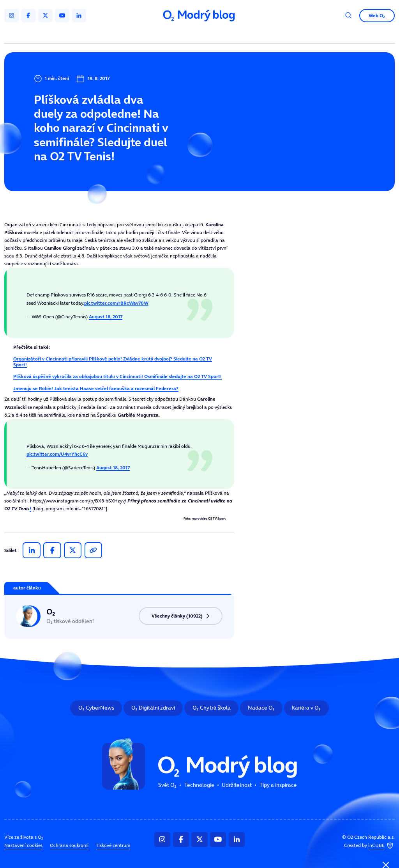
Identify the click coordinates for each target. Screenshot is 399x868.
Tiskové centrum (113, 845)
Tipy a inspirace (261, 34)
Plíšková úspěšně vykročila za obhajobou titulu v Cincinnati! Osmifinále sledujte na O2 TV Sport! (117, 376)
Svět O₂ (129, 34)
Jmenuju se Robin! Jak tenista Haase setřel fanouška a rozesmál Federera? (96, 388)
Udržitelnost (212, 34)
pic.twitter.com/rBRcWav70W (116, 303)
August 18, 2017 (106, 317)
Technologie (168, 34)
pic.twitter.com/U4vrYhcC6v (57, 454)
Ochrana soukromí (69, 845)
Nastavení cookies (23, 845)
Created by (369, 846)
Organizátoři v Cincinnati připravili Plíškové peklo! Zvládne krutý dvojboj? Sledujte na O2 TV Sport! (113, 361)
